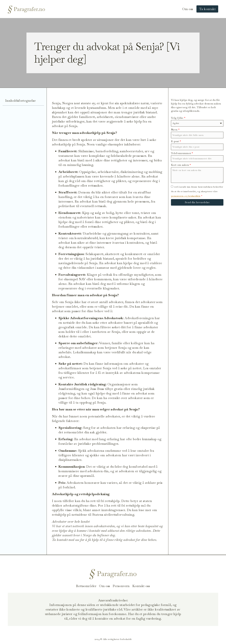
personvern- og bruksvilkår (186, 196)
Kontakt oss (141, 586)
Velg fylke (178, 118)
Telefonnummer (182, 153)
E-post (176, 141)
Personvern (121, 586)
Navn (175, 130)
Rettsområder (86, 586)
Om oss (188, 9)
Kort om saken (181, 165)
